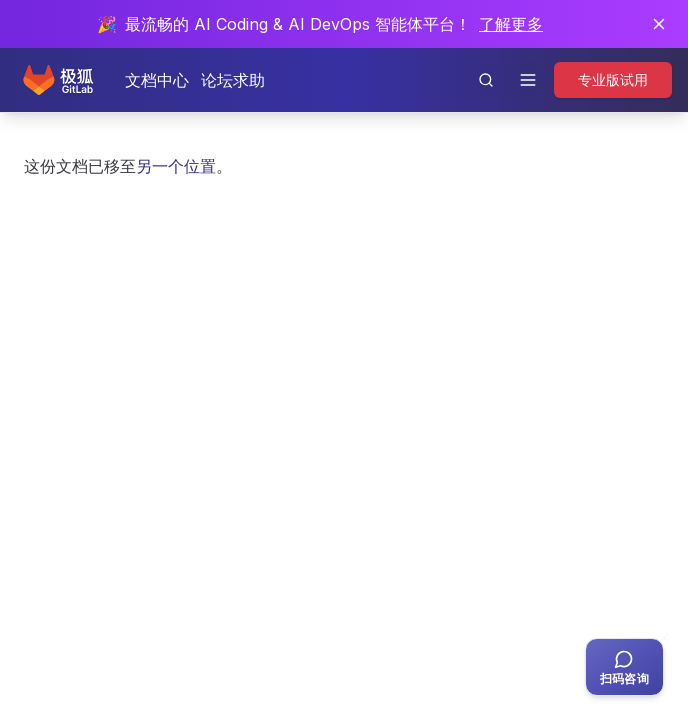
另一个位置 (176, 166)
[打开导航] (528, 80)
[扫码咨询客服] (624, 667)
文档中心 (157, 80)
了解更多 (511, 24)
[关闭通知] (659, 24)
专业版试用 (613, 79)
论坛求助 (233, 80)
